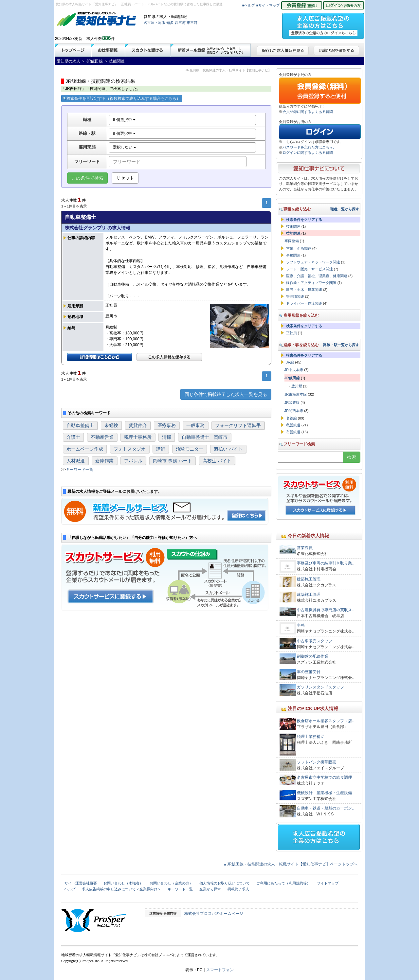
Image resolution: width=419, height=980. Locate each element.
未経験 (111, 425)
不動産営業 (102, 437)
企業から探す (210, 889)
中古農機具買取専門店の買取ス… (326, 610)
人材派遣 (76, 461)
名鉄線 (291, 418)
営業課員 (305, 548)
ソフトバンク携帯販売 (317, 762)
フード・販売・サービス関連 (310, 269)
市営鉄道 (293, 432)
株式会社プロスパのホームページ (214, 914)
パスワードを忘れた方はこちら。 (310, 147)
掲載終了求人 (238, 889)
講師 (161, 449)
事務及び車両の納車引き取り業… (326, 563)
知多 (170, 23)
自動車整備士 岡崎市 (205, 437)
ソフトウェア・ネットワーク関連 (313, 262)
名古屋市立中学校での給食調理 (324, 777)
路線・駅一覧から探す (341, 345)
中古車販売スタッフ (315, 641)
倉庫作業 (104, 461)
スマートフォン (220, 970)
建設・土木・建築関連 (304, 290)
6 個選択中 (124, 120)
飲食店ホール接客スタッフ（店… (326, 721)
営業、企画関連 (299, 248)
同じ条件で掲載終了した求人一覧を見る (226, 394)
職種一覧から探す (345, 209)
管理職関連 (295, 296)
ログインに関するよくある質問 (308, 152)
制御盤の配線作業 (313, 656)
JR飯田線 (292, 378)
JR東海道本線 (296, 394)
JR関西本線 (294, 411)
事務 (301, 625)
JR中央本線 (294, 370)
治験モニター (190, 449)
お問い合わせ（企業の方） (171, 883)
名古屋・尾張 (155, 23)
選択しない (125, 147)
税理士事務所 (138, 437)
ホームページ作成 (85, 449)
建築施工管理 (309, 579)
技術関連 (293, 226)
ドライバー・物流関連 (304, 303)
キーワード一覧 (80, 470)
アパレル (133, 461)
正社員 (291, 333)
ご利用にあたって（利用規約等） (283, 883)
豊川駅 (297, 386)
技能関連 (293, 233)
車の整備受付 (309, 672)
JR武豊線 (292, 402)
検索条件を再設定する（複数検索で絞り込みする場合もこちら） (122, 98)
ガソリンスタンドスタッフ (320, 687)
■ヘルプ (249, 5)
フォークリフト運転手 (238, 425)
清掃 (167, 437)
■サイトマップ (268, 5)
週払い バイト (228, 449)
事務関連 (293, 255)
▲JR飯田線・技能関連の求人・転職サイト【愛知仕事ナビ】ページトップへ (290, 864)
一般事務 (195, 425)
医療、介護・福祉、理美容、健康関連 (317, 276)
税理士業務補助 (311, 737)
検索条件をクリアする (304, 220)
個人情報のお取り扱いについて (225, 883)
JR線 (290, 362)
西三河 (180, 23)
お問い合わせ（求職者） (123, 883)
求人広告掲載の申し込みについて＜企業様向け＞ (121, 889)
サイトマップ (328, 883)
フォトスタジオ (130, 449)
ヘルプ (70, 889)
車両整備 (292, 241)
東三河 (192, 23)
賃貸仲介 (138, 425)
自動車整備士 (80, 425)
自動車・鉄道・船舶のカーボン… (326, 808)
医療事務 (167, 425)
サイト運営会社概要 (81, 883)
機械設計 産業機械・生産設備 (324, 793)
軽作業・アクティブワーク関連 (311, 283)
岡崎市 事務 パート (173, 461)
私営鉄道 (293, 425)
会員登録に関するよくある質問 (308, 112)
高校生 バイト (217, 461)
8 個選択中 (124, 134)
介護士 (73, 437)
